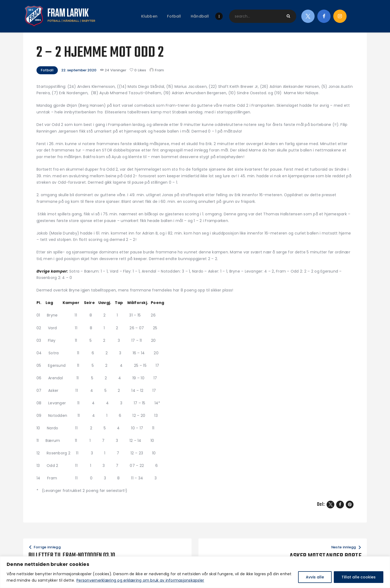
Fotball (47, 70)
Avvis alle (315, 577)
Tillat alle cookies (359, 577)
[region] (195, 572)
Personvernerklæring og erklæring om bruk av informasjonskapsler (140, 580)
